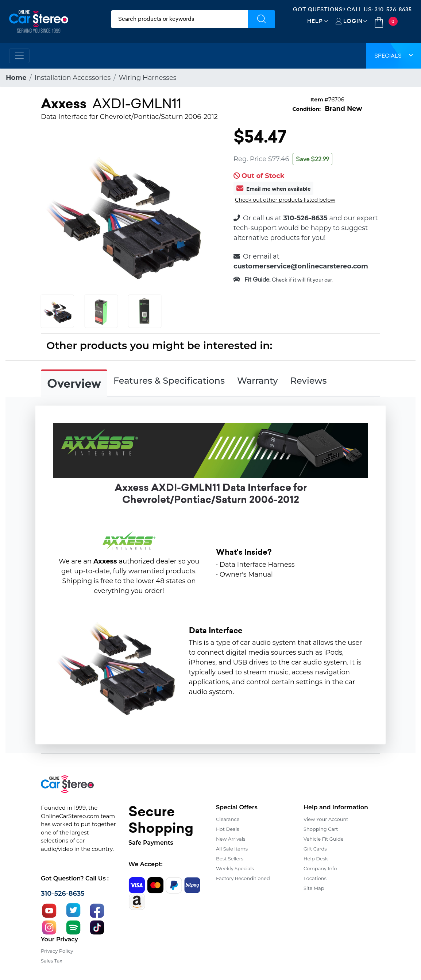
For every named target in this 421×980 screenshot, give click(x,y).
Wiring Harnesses (147, 78)
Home (16, 78)
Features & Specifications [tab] (169, 381)
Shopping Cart (321, 829)
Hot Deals (227, 829)
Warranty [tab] (258, 381)
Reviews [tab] (309, 381)
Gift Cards (315, 849)
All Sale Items (232, 849)
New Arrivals (231, 839)
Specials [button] (394, 56)
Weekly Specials (235, 868)
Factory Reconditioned (243, 878)
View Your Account (326, 819)
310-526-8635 (393, 9)
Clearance (228, 819)
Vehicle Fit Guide (324, 839)
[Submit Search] (261, 19)
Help (315, 21)
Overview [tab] (74, 384)
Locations (315, 878)
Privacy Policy (57, 951)
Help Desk (316, 859)
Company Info (320, 868)
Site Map (314, 888)
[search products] (179, 19)
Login (353, 21)
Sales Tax (51, 961)
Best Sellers (230, 859)
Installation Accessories (73, 78)
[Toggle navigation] (19, 56)
